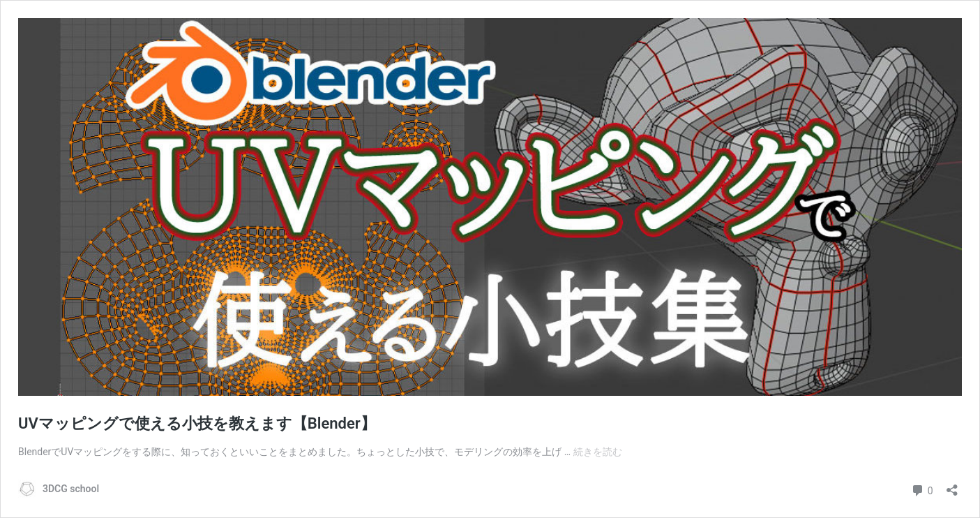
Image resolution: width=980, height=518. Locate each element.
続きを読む (598, 452)
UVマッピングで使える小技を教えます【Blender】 (197, 423)
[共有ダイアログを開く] (952, 486)
